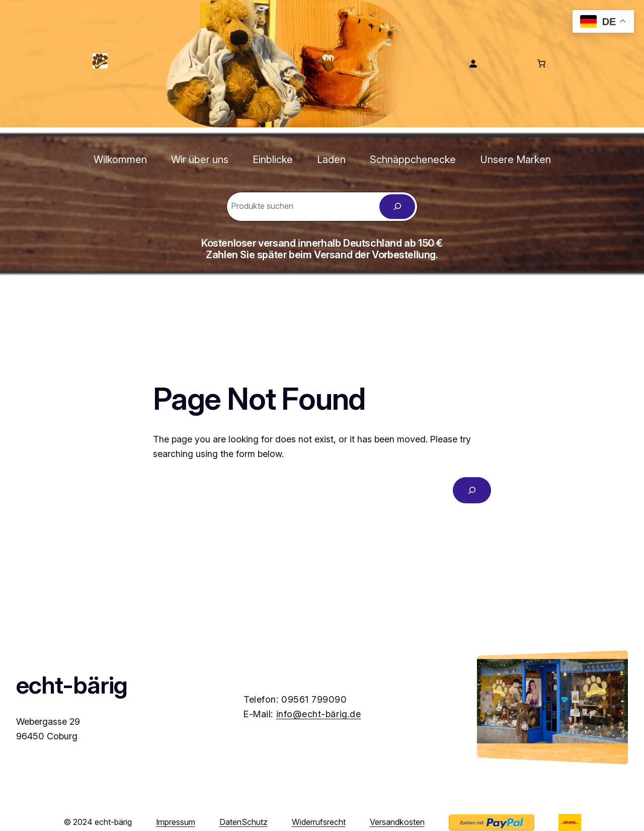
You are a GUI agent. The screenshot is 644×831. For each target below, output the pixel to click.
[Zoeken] (397, 207)
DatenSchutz (244, 822)
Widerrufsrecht (319, 822)
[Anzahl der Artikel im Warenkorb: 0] (541, 63)
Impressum (176, 822)
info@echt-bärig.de (319, 714)
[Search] (472, 490)
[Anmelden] (473, 63)
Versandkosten (397, 822)
